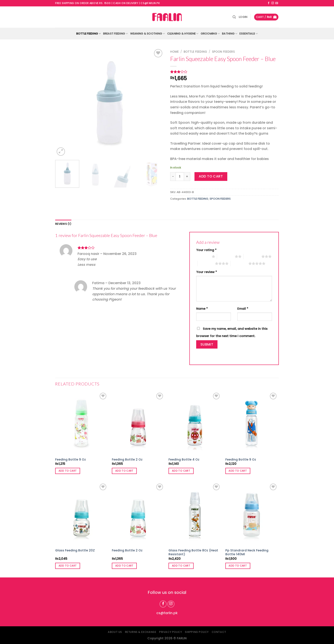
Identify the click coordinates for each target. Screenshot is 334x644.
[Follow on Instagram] (273, 3)
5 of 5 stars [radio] (240, 263)
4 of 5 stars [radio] (206, 263)
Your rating (206, 250)
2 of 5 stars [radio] (226, 256)
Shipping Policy (197, 632)
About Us (115, 632)
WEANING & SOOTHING (148, 34)
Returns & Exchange (141, 632)
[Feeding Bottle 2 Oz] (138, 423)
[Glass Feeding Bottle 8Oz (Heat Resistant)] (195, 514)
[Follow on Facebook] (269, 3)
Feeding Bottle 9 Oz (71, 460)
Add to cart (211, 176)
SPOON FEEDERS (223, 52)
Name (202, 309)
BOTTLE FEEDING (89, 34)
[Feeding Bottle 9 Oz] (81, 423)
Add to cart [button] (68, 471)
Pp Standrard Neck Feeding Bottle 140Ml (247, 552)
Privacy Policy (171, 632)
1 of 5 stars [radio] (203, 256)
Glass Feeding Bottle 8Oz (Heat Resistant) (193, 552)
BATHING (230, 34)
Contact (219, 632)
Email (243, 309)
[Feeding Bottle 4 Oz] (195, 423)
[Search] (234, 17)
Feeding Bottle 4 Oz (184, 460)
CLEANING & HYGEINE (183, 34)
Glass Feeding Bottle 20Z (75, 550)
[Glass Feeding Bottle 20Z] (81, 514)
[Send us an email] (277, 3)
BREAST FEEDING (116, 34)
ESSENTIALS (249, 34)
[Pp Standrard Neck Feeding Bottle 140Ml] (252, 514)
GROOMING (210, 34)
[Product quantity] (180, 176)
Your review (207, 272)
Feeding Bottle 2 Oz (127, 460)
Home (174, 52)
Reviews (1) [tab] (63, 224)
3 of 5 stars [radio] (253, 256)
